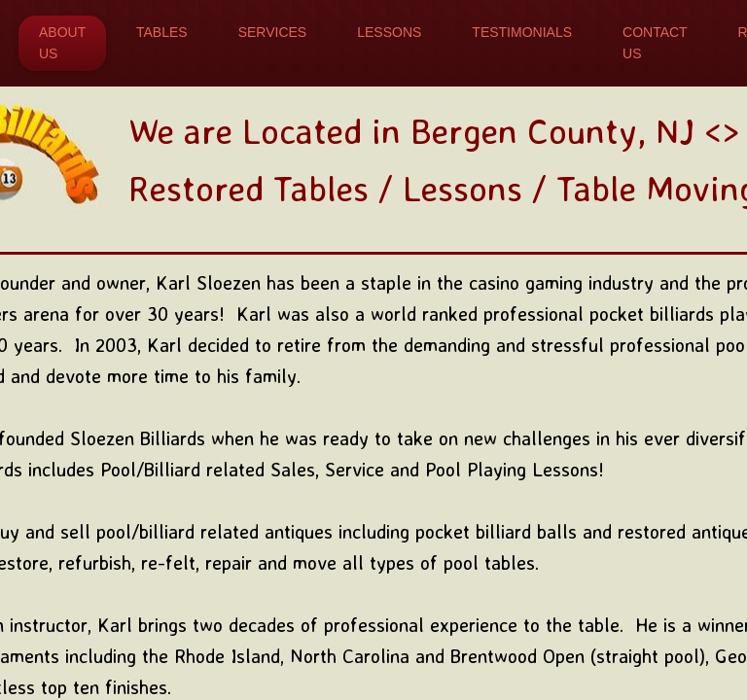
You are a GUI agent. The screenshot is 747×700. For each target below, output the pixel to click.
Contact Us (655, 43)
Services (273, 32)
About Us (62, 43)
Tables (162, 32)
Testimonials (522, 32)
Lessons (389, 32)
